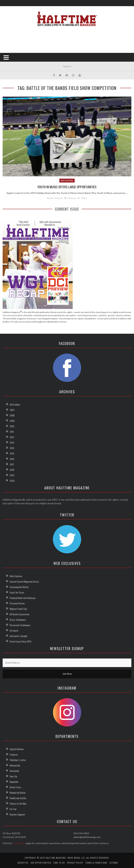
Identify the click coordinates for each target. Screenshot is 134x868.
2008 (12, 415)
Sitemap (114, 863)
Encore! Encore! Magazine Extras (24, 581)
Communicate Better (19, 587)
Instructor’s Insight (18, 636)
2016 (12, 459)
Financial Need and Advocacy (23, 598)
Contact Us (19, 843)
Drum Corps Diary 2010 (20, 641)
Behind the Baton (18, 793)
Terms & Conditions (96, 863)
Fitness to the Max (18, 803)
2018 (12, 470)
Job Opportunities (41, 863)
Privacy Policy (75, 863)
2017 (12, 464)
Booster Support (17, 814)
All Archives (15, 404)
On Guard (14, 630)
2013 (12, 443)
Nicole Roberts (55, 198)
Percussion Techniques (20, 625)
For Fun (13, 809)
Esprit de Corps (17, 592)
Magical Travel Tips (18, 609)
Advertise (23, 863)
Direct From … (16, 787)
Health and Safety (18, 798)
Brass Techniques (18, 620)
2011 (12, 432)
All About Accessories (20, 614)
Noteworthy (15, 765)
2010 (12, 426)
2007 (12, 410)
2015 (12, 453)
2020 (12, 481)
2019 (12, 475)
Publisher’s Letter (18, 760)
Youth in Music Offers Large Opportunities (67, 187)
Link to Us (59, 863)
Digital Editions (17, 749)
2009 (12, 421)
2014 (12, 448)
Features (14, 754)
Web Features (67, 181)
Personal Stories (17, 603)
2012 (12, 437)
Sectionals (14, 771)
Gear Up (13, 776)
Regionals (14, 782)
